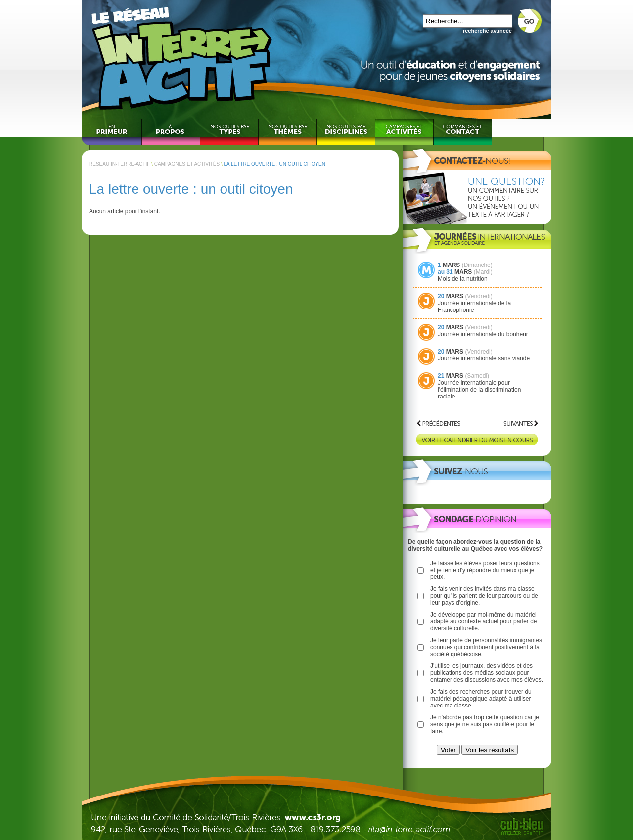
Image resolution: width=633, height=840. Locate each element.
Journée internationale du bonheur (483, 334)
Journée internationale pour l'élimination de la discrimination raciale (479, 390)
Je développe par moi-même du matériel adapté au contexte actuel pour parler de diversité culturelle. (483, 621)
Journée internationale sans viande (484, 358)
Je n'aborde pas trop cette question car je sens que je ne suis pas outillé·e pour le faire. (485, 724)
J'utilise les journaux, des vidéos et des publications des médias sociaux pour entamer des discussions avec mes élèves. (487, 673)
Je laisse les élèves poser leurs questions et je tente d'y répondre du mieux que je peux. (485, 570)
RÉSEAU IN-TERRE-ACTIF (119, 164)
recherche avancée (487, 31)
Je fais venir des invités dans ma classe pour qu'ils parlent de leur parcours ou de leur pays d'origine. (484, 596)
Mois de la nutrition (463, 279)
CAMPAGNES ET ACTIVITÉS (187, 164)
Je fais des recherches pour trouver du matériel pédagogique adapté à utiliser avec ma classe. (481, 699)
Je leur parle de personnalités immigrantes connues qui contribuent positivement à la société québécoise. (486, 647)
